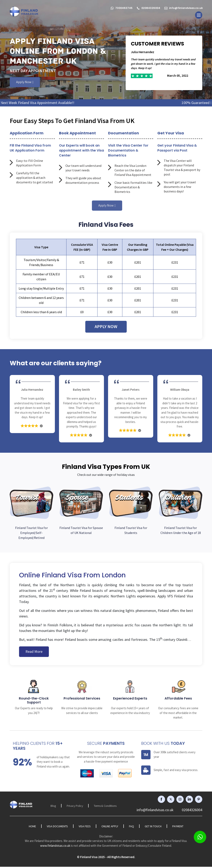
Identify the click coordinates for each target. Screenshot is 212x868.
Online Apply (110, 827)
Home (32, 827)
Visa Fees (85, 827)
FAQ (131, 827)
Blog (53, 807)
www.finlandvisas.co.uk (55, 847)
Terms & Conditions (105, 807)
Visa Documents (57, 827)
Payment (178, 827)
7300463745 (119, 6)
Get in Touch (153, 827)
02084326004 (147, 6)
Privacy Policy (75, 807)
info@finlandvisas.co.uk (183, 6)
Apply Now (24, 83)
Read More (34, 653)
